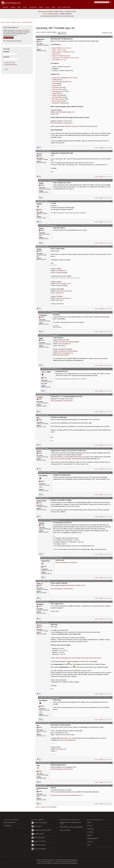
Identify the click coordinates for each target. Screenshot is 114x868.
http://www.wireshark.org (64, 298)
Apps (19, 7)
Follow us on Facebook (39, 841)
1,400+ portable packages (50, 14)
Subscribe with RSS (38, 834)
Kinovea (54, 85)
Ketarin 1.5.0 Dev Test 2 (59, 50)
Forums (25, 7)
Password (7, 57)
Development (33, 7)
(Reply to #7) (56, 335)
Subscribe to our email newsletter (41, 830)
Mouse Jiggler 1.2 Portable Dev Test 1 (63, 52)
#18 (111, 602)
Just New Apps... (8, 826)
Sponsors (90, 835)
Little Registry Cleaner (59, 91)
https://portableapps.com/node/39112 (62, 401)
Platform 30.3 (63, 11)
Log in (37, 32)
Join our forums (37, 826)
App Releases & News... (10, 822)
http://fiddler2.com (62, 271)
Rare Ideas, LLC (49, 862)
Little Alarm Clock (57, 87)
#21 (111, 723)
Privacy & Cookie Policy (48, 860)
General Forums (16, 22)
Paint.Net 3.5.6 (56, 54)
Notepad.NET (56, 103)
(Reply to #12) (54, 473)
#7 (111, 312)
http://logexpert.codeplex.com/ (75, 585)
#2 (111, 151)
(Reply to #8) (58, 369)
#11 (111, 415)
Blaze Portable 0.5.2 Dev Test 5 (62, 48)
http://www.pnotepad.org (66, 353)
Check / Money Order (64, 863)
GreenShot (55, 82)
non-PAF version (72, 78)
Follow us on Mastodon (39, 849)
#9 (111, 369)
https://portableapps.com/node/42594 (62, 589)
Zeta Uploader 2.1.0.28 (59, 60)
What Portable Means (93, 838)
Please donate (63, 16)
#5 (111, 225)
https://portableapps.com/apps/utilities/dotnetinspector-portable (70, 457)
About (47, 7)
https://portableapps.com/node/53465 (62, 769)
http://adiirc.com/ (61, 749)
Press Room (90, 829)
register (43, 32)
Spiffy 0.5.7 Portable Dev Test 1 (61, 56)
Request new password (11, 65)
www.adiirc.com (66, 738)
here (74, 707)
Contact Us (90, 842)
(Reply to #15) (59, 558)
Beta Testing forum (74, 126)
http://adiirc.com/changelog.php (66, 740)
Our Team (90, 826)
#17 (111, 581)
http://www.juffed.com (65, 344)
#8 (111, 335)
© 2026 (39, 860)
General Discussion (27, 22)
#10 (111, 394)
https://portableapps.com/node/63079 (66, 563)
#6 (111, 246)
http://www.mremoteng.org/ (64, 291)
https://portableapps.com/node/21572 (62, 123)
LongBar (55, 93)
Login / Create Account (64, 7)
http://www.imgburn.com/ (63, 284)
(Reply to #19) (56, 698)
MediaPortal (56, 95)
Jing (53, 84)
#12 (111, 448)
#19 (111, 622)
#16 (111, 558)
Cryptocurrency (74, 863)
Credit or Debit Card (48, 863)
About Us (89, 822)
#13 (111, 472)
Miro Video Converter (58, 99)
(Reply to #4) (53, 226)
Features (13, 7)
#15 (111, 520)
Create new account (10, 63)
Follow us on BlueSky (38, 838)
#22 (111, 763)
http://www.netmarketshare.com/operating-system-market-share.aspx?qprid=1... (79, 658)
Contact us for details (65, 830)
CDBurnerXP (56, 78)
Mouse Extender (57, 101)
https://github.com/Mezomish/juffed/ (69, 342)
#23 (111, 785)
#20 (111, 697)
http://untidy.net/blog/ (63, 355)
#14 (111, 498)
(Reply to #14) (55, 520)
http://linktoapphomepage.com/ (65, 112)
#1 (111, 37)
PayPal (56, 863)
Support (41, 7)
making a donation (23, 30)
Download (5, 7)
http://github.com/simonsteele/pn (68, 351)
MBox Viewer (45, 11)
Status (89, 845)
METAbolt (55, 97)
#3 (111, 180)
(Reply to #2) (54, 180)
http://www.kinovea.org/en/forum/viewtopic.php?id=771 (67, 795)
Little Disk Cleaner (57, 89)
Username (7, 52)
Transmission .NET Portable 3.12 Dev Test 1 (65, 58)
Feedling (55, 80)
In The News (90, 832)
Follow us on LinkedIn (38, 845)
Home (3, 22)
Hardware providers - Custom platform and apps (70, 823)
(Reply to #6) (55, 312)
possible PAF (67, 82)
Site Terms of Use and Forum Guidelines (67, 860)
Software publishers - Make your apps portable (71, 827)
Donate (53, 7)
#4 (111, 201)
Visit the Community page (39, 823)
